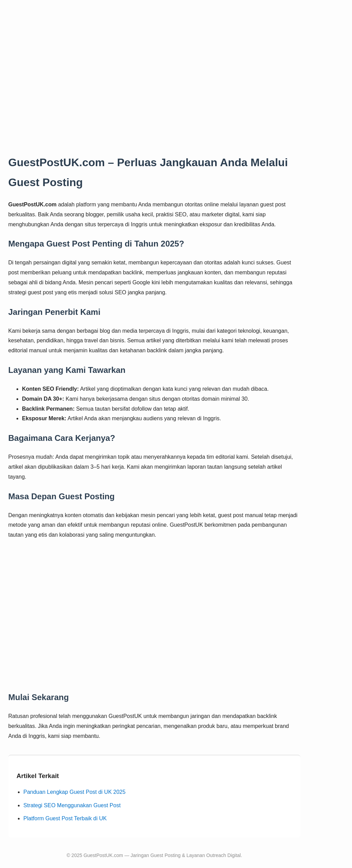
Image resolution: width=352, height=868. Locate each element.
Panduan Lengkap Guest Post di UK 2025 (74, 792)
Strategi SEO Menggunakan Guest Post (72, 805)
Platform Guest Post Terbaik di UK (65, 818)
